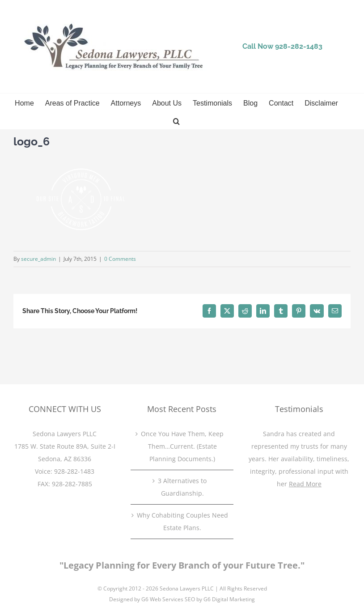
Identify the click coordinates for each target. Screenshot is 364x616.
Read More (305, 484)
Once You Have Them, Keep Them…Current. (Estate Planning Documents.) (182, 446)
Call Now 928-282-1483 (282, 46)
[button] (176, 120)
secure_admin (38, 259)
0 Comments (120, 259)
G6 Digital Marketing (229, 599)
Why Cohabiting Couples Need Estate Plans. (182, 521)
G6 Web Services (162, 599)
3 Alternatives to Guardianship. (182, 487)
